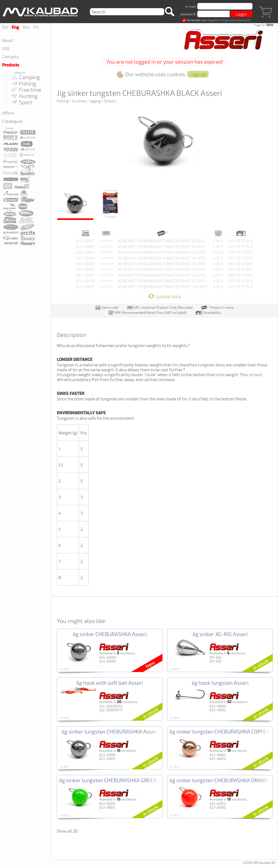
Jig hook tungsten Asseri (220, 683)
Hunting (24, 96)
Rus (26, 27)
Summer (79, 101)
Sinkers (110, 101)
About (8, 40)
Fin (36, 27)
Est (5, 27)
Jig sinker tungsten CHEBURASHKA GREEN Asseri (116, 780)
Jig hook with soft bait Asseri (110, 683)
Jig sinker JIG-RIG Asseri (220, 634)
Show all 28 (67, 831)
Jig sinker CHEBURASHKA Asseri (110, 634)
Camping (25, 77)
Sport (21, 102)
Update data (165, 297)
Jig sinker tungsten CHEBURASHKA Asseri (110, 731)
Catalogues (13, 121)
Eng (15, 27)
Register (213, 20)
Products (11, 65)
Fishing (23, 83)
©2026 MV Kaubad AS (259, 863)
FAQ (6, 48)
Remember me (194, 20)
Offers (8, 113)
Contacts (10, 57)
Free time (26, 90)
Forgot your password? (236, 20)
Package (110, 203)
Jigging (95, 101)
